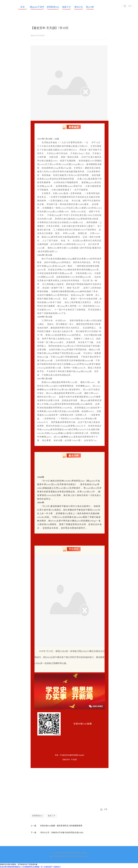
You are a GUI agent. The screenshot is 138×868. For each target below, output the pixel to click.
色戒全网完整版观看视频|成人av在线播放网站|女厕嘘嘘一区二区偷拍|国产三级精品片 (30, 867)
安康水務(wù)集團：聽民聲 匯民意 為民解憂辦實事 (61, 826)
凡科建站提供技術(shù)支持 (61, 856)
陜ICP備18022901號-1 (81, 856)
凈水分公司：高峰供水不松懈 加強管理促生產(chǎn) (62, 833)
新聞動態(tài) (37, 816)
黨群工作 (52, 816)
